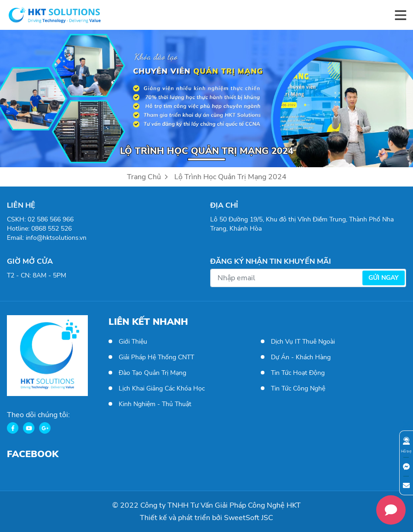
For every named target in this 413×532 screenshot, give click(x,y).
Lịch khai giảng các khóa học (162, 388)
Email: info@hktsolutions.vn (47, 238)
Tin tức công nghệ (298, 388)
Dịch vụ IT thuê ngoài (303, 342)
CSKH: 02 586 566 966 (40, 219)
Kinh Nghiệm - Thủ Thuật (155, 404)
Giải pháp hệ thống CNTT (156, 357)
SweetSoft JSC (249, 518)
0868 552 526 (52, 229)
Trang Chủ (148, 177)
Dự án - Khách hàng (301, 357)
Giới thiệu (133, 342)
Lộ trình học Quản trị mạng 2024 (230, 177)
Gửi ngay (384, 278)
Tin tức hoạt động (298, 373)
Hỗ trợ (406, 445)
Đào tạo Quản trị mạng (152, 373)
